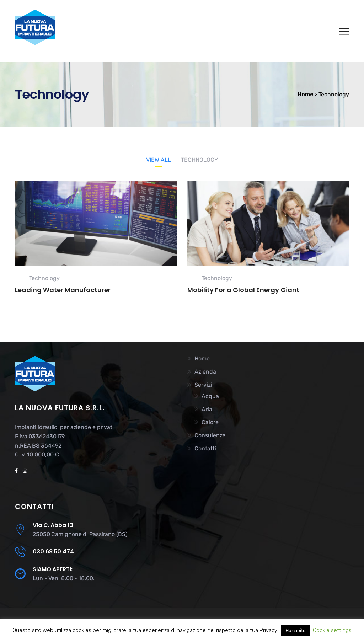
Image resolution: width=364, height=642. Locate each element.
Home (202, 359)
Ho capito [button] (295, 630)
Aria (207, 409)
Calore (210, 422)
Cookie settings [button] (332, 630)
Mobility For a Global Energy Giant (243, 290)
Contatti (205, 448)
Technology (44, 278)
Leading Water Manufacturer (63, 290)
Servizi (203, 385)
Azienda (205, 372)
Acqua (210, 396)
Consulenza (210, 435)
